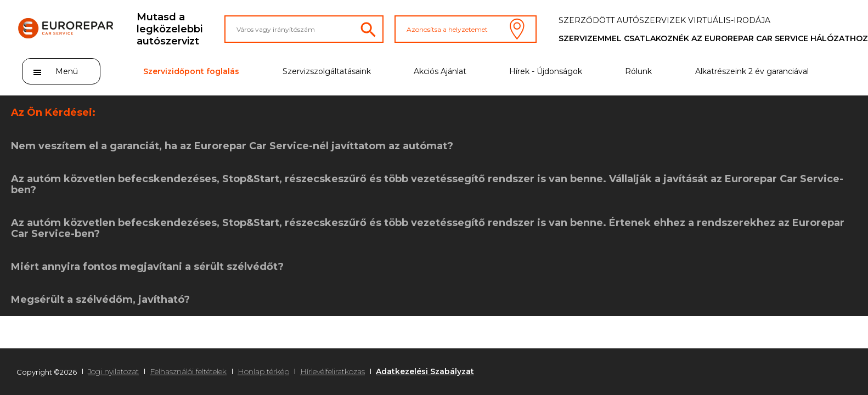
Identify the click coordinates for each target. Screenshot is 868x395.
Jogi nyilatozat (113, 371)
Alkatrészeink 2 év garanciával (752, 71)
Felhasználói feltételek (188, 371)
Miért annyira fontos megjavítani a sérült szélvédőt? (147, 267)
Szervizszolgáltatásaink (327, 71)
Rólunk (638, 71)
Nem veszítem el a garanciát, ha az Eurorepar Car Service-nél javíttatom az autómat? (232, 146)
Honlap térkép (263, 371)
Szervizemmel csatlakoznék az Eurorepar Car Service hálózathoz (713, 38)
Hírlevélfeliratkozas (332, 371)
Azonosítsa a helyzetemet (466, 29)
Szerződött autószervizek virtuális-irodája (664, 20)
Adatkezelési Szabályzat (425, 371)
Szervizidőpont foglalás (191, 71)
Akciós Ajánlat (440, 71)
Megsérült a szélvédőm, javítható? (100, 300)
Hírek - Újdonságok (546, 71)
